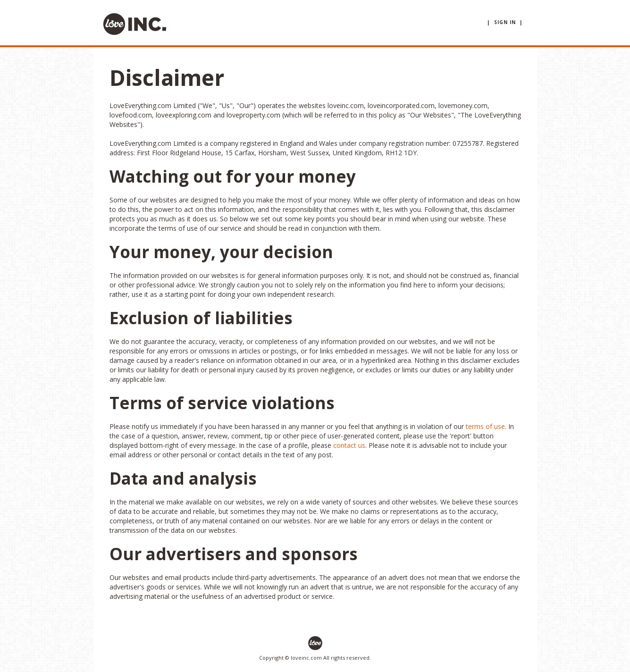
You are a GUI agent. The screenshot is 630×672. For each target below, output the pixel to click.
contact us (349, 445)
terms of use (485, 426)
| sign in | (505, 22)
